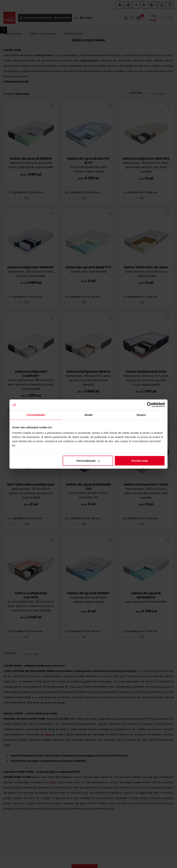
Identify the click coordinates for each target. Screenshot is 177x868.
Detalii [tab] (88, 415)
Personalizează (88, 461)
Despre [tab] (141, 415)
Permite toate (140, 461)
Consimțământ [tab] (36, 415)
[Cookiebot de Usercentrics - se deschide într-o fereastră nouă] (150, 405)
